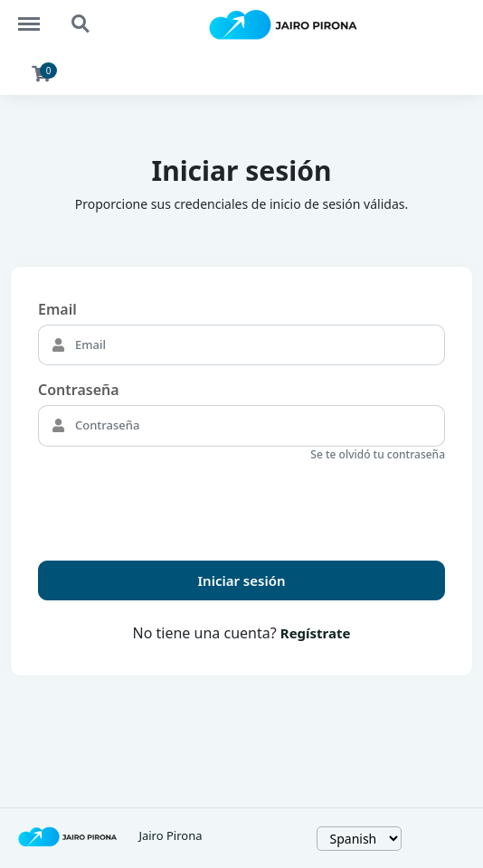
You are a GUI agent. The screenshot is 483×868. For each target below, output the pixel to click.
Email (57, 309)
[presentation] (175, 504)
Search (81, 24)
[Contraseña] (258, 426)
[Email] (258, 345)
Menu (38, 15)
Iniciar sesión (242, 580)
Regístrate (316, 633)
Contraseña (79, 390)
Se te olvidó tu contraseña (378, 454)
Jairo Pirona (170, 835)
